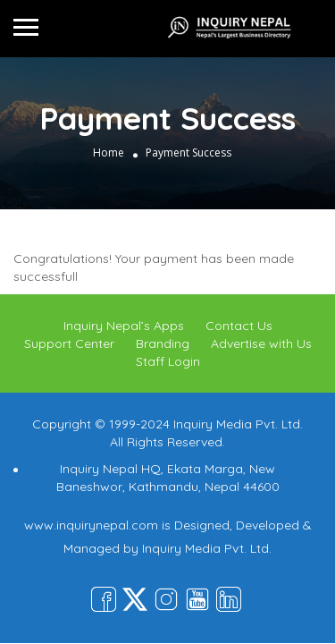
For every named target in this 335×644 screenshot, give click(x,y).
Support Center (69, 343)
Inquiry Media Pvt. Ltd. (207, 548)
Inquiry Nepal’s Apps (124, 326)
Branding (163, 343)
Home (109, 153)
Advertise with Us (261, 343)
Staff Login (168, 361)
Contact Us (239, 326)
